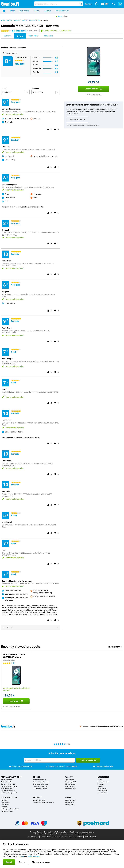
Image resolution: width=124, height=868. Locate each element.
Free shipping (97, 95)
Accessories (24, 11)
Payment (4, 800)
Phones (37, 777)
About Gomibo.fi (33, 837)
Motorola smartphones (41, 786)
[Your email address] (49, 760)
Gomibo (69, 797)
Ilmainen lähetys (15, 706)
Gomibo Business (39, 800)
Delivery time (5, 805)
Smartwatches (102, 791)
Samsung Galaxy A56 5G (9, 786)
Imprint (50, 837)
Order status (5, 802)
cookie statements (35, 856)
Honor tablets (70, 786)
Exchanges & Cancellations (10, 809)
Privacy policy (70, 805)
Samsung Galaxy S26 (8, 784)
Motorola (17, 21)
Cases (100, 780)
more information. (83, 834)
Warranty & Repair (7, 811)
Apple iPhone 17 (6, 780)
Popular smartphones (11, 777)
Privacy (43, 837)
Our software (70, 802)
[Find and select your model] (59, 4)
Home (3, 21)
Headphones (102, 789)
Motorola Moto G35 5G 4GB (31, 21)
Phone (13, 11)
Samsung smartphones (41, 782)
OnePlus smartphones (40, 784)
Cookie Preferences (60, 837)
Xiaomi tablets (70, 784)
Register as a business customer (44, 802)
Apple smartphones (40, 780)
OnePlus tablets (71, 789)
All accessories (102, 793)
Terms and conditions (76, 837)
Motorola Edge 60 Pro (8, 791)
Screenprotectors (103, 782)
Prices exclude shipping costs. (84, 832)
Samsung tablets (71, 782)
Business (47, 11)
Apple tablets (70, 780)
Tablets (36, 11)
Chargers (101, 784)
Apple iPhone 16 (6, 782)
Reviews (45, 21)
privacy (21, 856)
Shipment (4, 807)
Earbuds (100, 786)
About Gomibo (70, 800)
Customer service (62, 11)
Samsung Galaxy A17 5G (9, 793)
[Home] (4, 11)
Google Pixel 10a (6, 789)
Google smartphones (40, 789)
